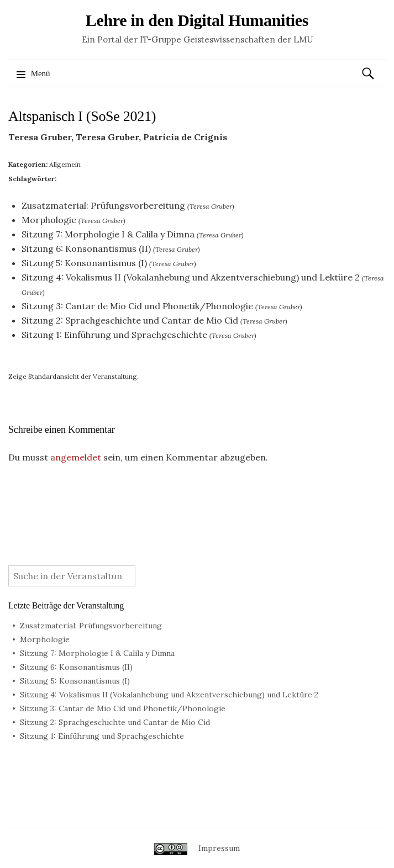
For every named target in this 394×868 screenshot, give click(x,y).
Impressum (219, 848)
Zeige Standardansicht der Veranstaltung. (73, 376)
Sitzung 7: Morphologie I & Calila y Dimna (108, 234)
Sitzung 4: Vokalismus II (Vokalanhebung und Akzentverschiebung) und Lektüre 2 (191, 277)
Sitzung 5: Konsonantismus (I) (84, 263)
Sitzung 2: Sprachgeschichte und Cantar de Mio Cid (130, 320)
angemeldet (76, 457)
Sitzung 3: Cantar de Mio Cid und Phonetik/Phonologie (137, 306)
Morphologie (49, 220)
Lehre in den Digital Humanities (197, 20)
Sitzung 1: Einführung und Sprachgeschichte (114, 335)
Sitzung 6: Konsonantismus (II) (86, 248)
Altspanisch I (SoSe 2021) (82, 116)
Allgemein (65, 164)
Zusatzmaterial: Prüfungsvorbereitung (103, 205)
